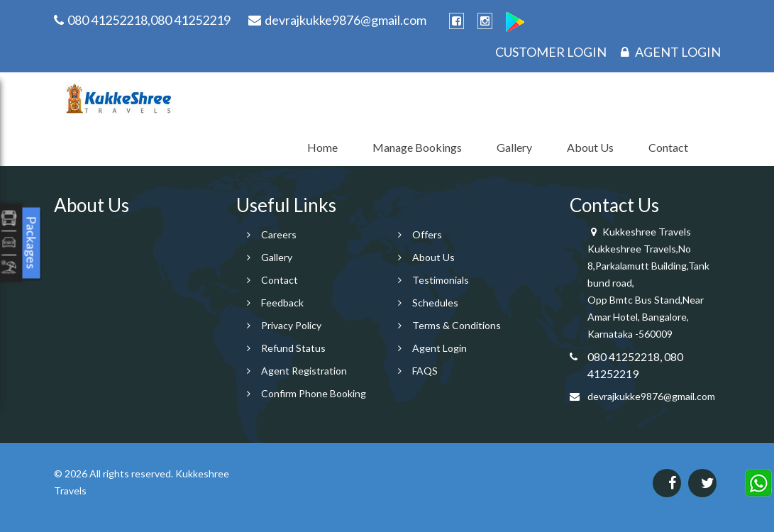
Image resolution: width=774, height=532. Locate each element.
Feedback (282, 303)
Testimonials (441, 280)
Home (322, 147)
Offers (427, 234)
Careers (279, 234)
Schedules (435, 303)
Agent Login (671, 52)
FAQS (425, 371)
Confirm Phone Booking (314, 393)
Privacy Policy (291, 325)
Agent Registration (304, 371)
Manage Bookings (417, 147)
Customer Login (551, 52)
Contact (668, 147)
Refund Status (293, 348)
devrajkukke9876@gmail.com (651, 396)
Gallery (514, 147)
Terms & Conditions (457, 325)
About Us (590, 147)
